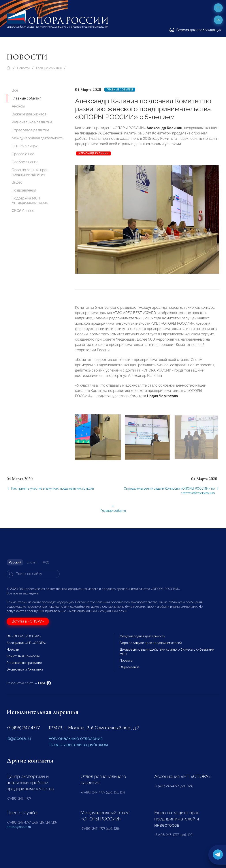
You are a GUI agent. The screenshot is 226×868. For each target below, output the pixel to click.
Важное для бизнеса (29, 114)
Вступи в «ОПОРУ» (28, 621)
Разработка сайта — (29, 683)
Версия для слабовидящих (196, 30)
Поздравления (24, 190)
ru (218, 20)
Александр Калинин (93, 153)
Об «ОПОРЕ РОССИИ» (24, 636)
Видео (17, 182)
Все (15, 90)
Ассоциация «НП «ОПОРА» (27, 643)
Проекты (126, 661)
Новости (23, 68)
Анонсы (18, 106)
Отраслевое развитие (30, 130)
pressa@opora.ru (19, 827)
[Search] (33, 574)
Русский (15, 562)
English (32, 562)
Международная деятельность (38, 138)
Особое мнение (25, 162)
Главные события (49, 68)
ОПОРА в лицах (25, 146)
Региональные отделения (76, 738)
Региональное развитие (32, 122)
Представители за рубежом (78, 745)
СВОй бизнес (23, 211)
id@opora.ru (19, 738)
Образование (130, 667)
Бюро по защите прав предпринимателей (30, 172)
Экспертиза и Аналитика (25, 669)
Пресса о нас (23, 154)
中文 (46, 562)
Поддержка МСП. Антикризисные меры (30, 200)
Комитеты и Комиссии (23, 656)
